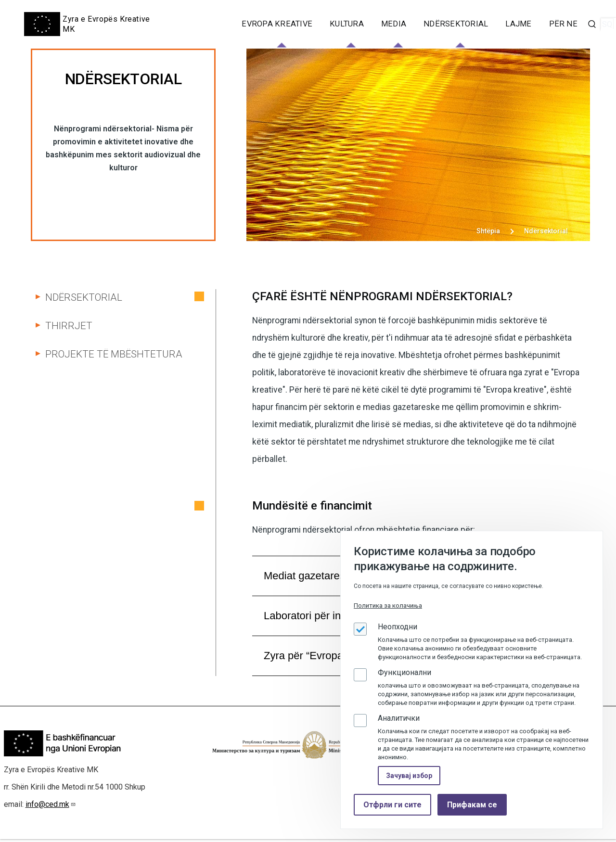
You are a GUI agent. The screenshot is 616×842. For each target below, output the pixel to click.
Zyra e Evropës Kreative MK (107, 24)
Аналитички (399, 718)
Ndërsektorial (84, 297)
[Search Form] (592, 24)
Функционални (404, 672)
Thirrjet (69, 326)
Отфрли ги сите (392, 805)
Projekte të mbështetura (114, 354)
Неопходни (398, 627)
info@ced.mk (51, 807)
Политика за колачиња (388, 606)
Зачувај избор (409, 776)
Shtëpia (488, 231)
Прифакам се (472, 805)
